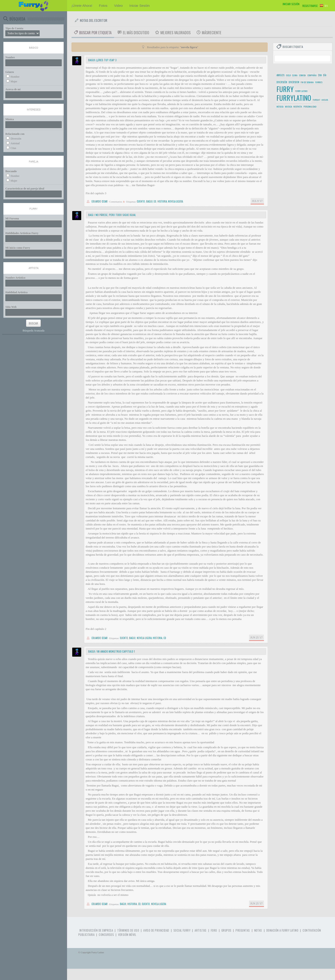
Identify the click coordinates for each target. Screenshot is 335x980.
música (280, 107)
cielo (288, 75)
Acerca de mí (13, 89)
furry (285, 89)
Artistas (201, 930)
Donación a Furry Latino (282, 930)
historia (162, 201)
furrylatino (294, 98)
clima (295, 75)
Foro (214, 930)
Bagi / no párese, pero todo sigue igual (112, 215)
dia (320, 75)
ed (155, 201)
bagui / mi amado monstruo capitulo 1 (111, 651)
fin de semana (307, 82)
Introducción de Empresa (96, 930)
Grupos (226, 930)
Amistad (15, 143)
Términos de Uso (128, 930)
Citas (13, 148)
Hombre (15, 77)
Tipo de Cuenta (14, 28)
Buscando (11, 171)
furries (319, 82)
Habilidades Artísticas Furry (22, 233)
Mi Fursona (12, 219)
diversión (282, 82)
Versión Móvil (127, 935)
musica (289, 107)
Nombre (10, 57)
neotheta (298, 107)
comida (302, 75)
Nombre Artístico (15, 278)
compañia (312, 75)
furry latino (301, 91)
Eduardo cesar (100, 201)
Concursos (106, 935)
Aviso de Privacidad (156, 930)
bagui (149, 201)
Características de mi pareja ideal (25, 189)
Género (10, 72)
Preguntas (243, 930)
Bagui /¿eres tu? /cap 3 (102, 60)
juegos (325, 100)
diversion (294, 82)
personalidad (310, 107)
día (325, 75)
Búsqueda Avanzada (34, 331)
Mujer (14, 81)
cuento (141, 201)
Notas (258, 930)
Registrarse (310, 6)
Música (10, 119)
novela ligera (175, 201)
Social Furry (182, 930)
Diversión (16, 139)
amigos (280, 75)
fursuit (316, 100)
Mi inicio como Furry (18, 248)
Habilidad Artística (16, 292)
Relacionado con (15, 134)
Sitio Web (11, 307)
